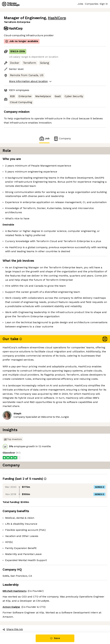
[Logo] (11, 4)
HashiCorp (57, 18)
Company (62, 139)
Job (44, 139)
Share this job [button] (13, 629)
